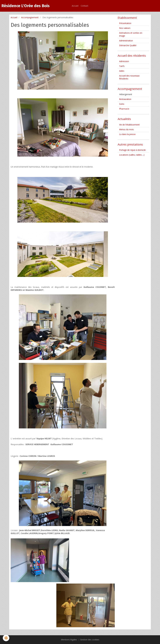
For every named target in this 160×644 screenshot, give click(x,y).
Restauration (125, 99)
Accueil (75, 6)
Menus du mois (126, 129)
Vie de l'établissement (129, 125)
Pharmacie (124, 109)
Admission (124, 61)
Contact (84, 6)
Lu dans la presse (127, 134)
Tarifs (122, 66)
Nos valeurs (125, 28)
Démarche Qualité (128, 45)
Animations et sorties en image (131, 34)
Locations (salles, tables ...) (132, 155)
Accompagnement (30, 17)
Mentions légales (69, 640)
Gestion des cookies (90, 640)
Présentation (125, 23)
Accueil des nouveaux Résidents (129, 77)
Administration (126, 41)
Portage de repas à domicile (132, 150)
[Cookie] (6, 638)
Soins (122, 104)
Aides (122, 71)
